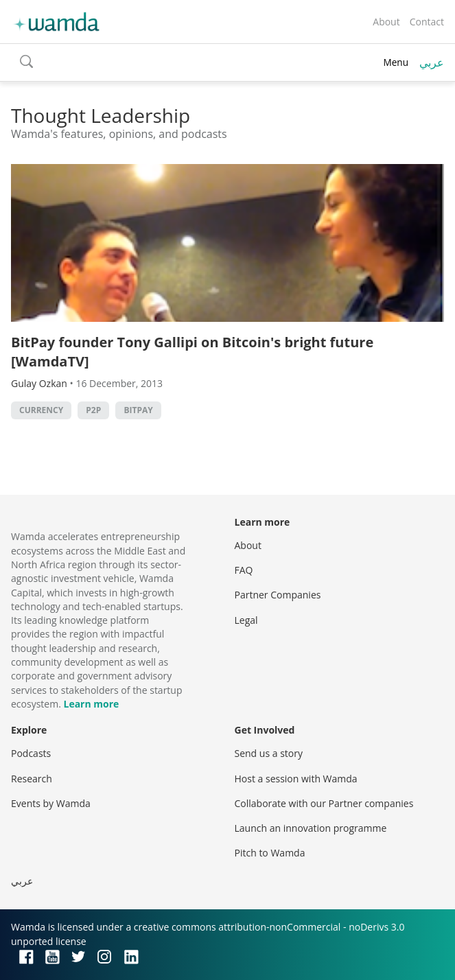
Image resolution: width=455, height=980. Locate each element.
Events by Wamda (51, 803)
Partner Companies (278, 595)
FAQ (244, 570)
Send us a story (269, 753)
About (386, 22)
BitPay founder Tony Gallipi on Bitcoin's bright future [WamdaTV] (192, 352)
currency (41, 410)
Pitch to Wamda (270, 853)
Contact (427, 22)
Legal (246, 620)
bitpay (138, 410)
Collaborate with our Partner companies (324, 803)
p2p (93, 410)
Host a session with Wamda (296, 779)
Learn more (91, 704)
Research (32, 779)
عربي (432, 62)
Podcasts (31, 753)
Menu (396, 62)
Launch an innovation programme (311, 828)
